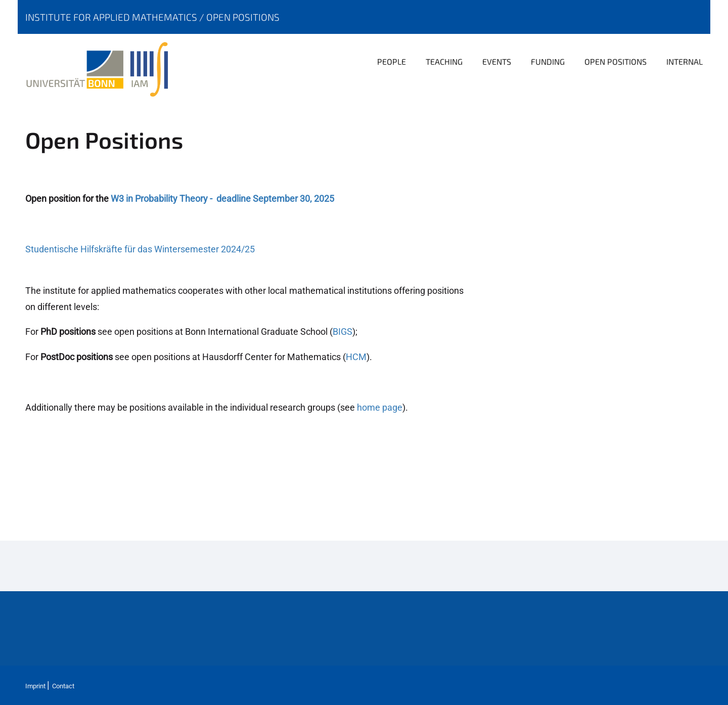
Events (497, 61)
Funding (548, 61)
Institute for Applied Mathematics (112, 17)
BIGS (343, 332)
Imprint (35, 686)
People (392, 61)
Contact (63, 686)
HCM (356, 357)
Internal (685, 61)
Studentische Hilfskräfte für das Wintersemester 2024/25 (140, 249)
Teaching (444, 61)
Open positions (243, 17)
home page (380, 407)
